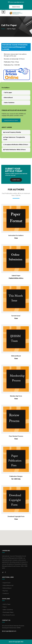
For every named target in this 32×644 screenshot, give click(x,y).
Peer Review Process (16, 436)
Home (3, 29)
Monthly (12, 132)
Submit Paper (16, 276)
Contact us (5, 593)
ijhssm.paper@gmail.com (17, 2)
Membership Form (16, 396)
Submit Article (16, 7)
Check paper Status (8, 612)
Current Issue (16, 316)
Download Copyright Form (16, 516)
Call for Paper (6, 604)
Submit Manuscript (8, 585)
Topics (4, 607)
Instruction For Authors (16, 235)
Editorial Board (8, 98)
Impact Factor (6, 583)
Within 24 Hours (16, 145)
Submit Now (16, 180)
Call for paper (8, 93)
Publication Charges (16, 476)
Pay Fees (5, 591)
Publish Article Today (11, 120)
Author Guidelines (9, 103)
